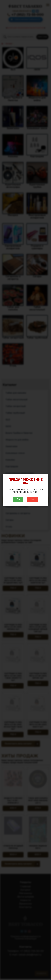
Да (18, 499)
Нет (32, 499)
